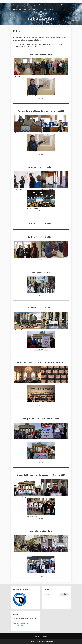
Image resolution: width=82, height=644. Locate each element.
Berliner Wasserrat (62, 5)
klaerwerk (27, 9)
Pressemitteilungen (45, 5)
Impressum (38, 636)
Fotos (45, 9)
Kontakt (51, 9)
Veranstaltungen (32, 5)
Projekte (35, 9)
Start (15, 5)
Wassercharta (17, 9)
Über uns (21, 5)
